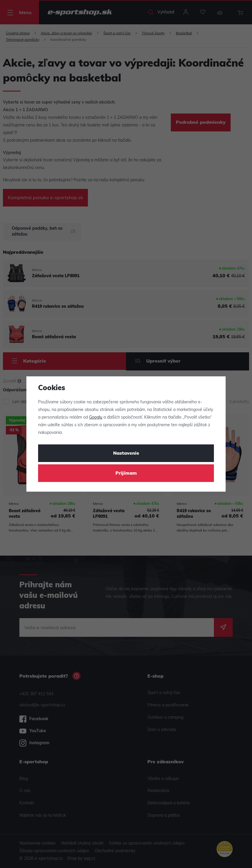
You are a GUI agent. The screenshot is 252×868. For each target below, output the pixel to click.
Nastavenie (126, 454)
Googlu (96, 418)
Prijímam (126, 473)
